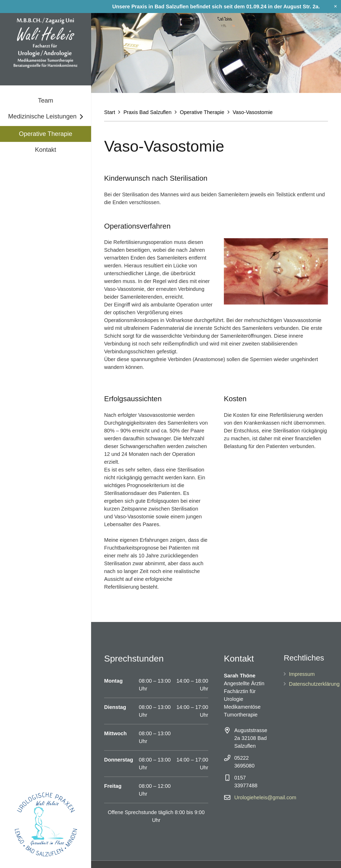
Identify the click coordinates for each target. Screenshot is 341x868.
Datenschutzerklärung (314, 684)
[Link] (46, 43)
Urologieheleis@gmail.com (265, 797)
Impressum (302, 674)
